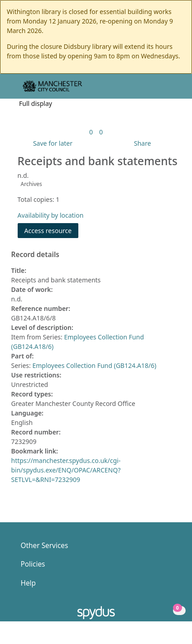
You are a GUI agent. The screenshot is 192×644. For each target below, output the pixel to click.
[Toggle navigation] (171, 90)
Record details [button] (35, 255)
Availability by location (51, 215)
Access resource (48, 231)
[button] (160, 90)
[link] (91, 132)
